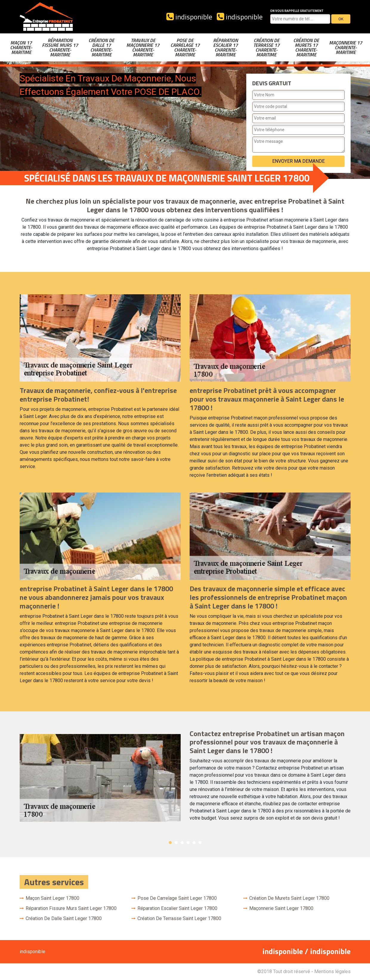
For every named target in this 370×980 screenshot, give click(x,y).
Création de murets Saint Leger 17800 (289, 898)
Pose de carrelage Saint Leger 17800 (177, 898)
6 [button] (200, 843)
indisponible (189, 17)
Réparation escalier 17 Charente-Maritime (226, 47)
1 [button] (170, 843)
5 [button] (194, 843)
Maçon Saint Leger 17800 (52, 898)
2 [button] (176, 843)
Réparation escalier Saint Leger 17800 (177, 908)
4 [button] (188, 843)
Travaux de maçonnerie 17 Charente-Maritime (143, 47)
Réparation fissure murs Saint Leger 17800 (71, 908)
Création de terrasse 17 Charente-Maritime (267, 47)
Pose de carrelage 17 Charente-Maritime (185, 47)
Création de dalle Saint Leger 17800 (64, 918)
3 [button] (182, 843)
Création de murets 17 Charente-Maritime (306, 47)
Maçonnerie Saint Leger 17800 (281, 908)
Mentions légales (332, 972)
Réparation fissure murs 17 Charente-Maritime (60, 47)
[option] (185, 778)
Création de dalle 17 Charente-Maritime (101, 47)
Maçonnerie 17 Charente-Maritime (346, 47)
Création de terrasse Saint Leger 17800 (179, 918)
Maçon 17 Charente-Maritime (21, 47)
